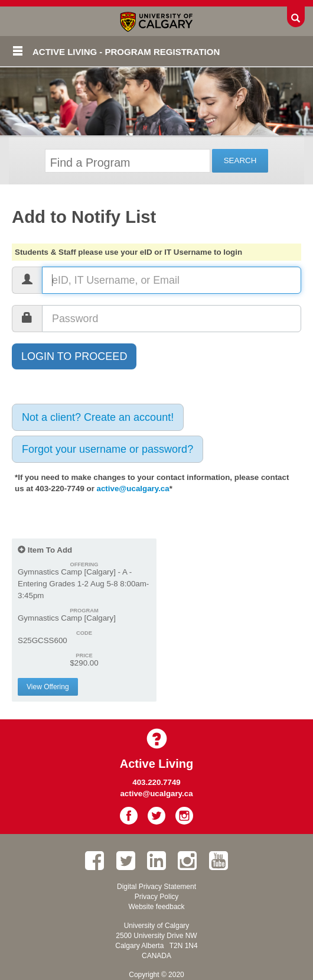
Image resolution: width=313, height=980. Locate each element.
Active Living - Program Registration (126, 52)
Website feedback (156, 907)
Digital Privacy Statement (156, 887)
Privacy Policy (157, 897)
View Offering (48, 687)
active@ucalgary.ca (133, 489)
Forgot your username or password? (107, 449)
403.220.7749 (156, 782)
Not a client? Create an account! (98, 417)
